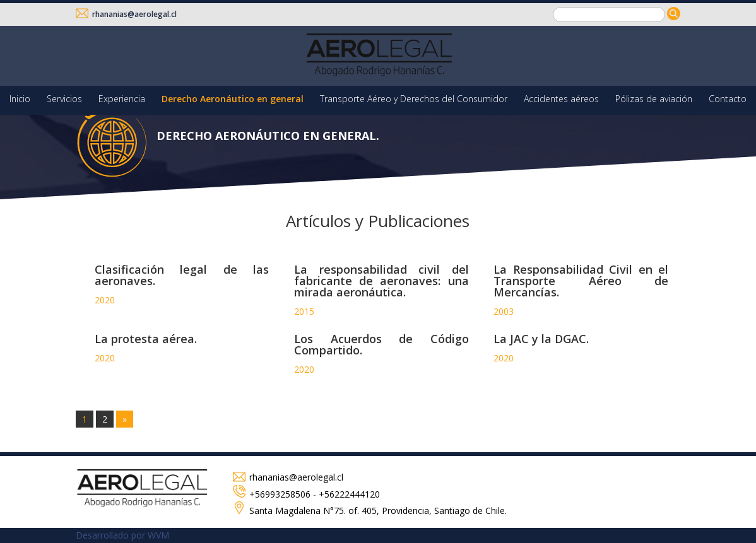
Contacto (728, 99)
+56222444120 (349, 494)
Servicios (64, 99)
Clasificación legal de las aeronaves (182, 275)
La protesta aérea (145, 339)
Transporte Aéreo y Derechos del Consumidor (414, 99)
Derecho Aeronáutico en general (233, 99)
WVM (158, 535)
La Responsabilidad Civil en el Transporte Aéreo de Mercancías (581, 281)
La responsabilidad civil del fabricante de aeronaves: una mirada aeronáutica (381, 281)
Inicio (20, 99)
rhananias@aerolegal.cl (126, 14)
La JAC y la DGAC (540, 339)
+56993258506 (280, 494)
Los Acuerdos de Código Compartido (381, 344)
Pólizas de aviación (654, 99)
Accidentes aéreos (561, 99)
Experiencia (122, 99)
